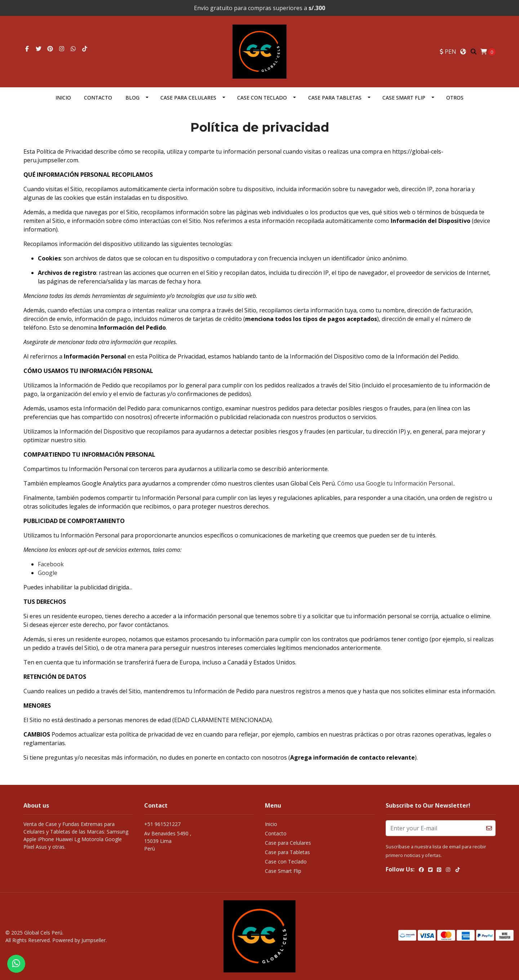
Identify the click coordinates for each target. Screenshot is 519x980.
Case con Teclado (262, 98)
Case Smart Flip (404, 98)
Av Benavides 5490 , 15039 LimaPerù (168, 841)
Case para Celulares (188, 98)
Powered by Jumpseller (79, 940)
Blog (132, 98)
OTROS (455, 98)
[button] (448, 52)
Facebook (51, 564)
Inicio (63, 98)
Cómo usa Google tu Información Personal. (396, 483)
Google (48, 573)
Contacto (98, 98)
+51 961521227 (162, 824)
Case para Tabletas (335, 98)
